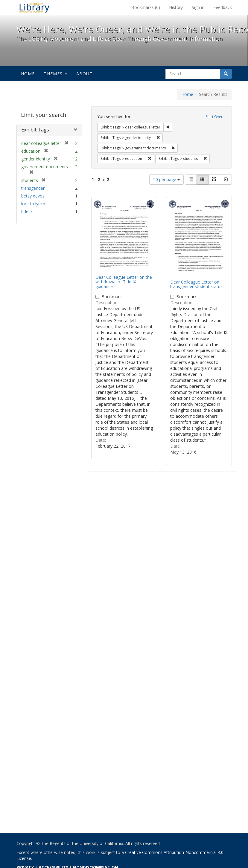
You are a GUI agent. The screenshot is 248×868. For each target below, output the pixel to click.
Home (28, 74)
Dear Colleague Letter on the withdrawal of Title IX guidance (124, 282)
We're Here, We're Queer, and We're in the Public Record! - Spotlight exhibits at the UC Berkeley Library (34, 7)
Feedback (223, 7)
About (85, 74)
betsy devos (33, 196)
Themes (55, 74)
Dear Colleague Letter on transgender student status (196, 284)
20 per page (166, 179)
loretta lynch (33, 204)
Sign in (198, 7)
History (176, 7)
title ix (27, 211)
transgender (33, 188)
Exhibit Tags (35, 130)
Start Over (214, 117)
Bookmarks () (146, 7)
